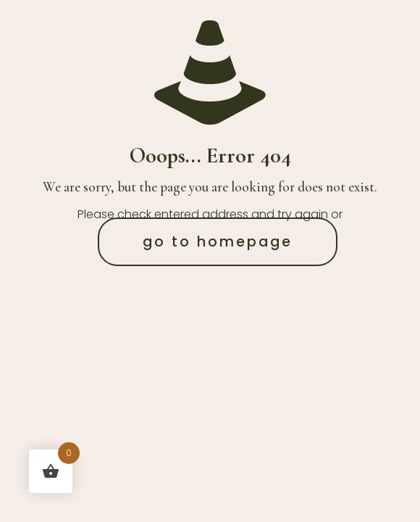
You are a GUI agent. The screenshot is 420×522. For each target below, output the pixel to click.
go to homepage (218, 242)
